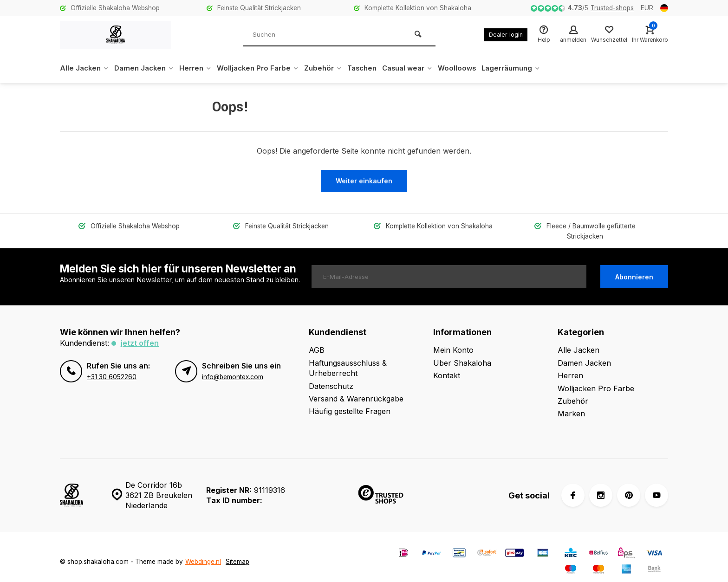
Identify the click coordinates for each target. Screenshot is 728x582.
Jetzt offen (140, 333)
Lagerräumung (539, 68)
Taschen (380, 68)
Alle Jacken (86, 68)
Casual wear (429, 68)
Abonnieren (634, 267)
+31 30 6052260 (112, 366)
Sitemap (237, 551)
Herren (204, 68)
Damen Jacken (149, 68)
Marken (571, 403)
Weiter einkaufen (364, 181)
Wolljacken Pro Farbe (270, 68)
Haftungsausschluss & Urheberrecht (348, 357)
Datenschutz (331, 375)
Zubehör (339, 68)
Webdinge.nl (203, 551)
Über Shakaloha (462, 352)
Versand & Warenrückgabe (356, 388)
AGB (317, 340)
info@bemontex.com (233, 366)
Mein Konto (453, 340)
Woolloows (482, 68)
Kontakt (447, 365)
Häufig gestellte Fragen (350, 401)
